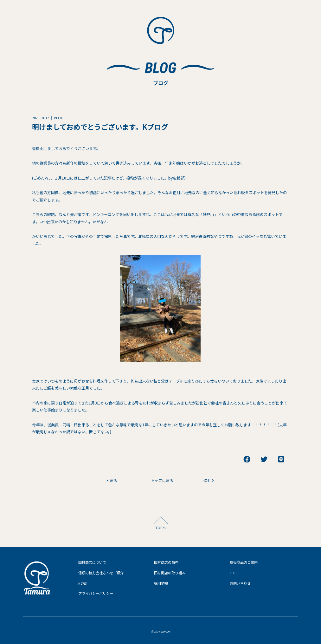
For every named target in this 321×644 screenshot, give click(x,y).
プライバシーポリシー (96, 594)
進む (209, 480)
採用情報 (161, 584)
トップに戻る (160, 480)
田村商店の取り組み (170, 573)
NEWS (82, 584)
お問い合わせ (240, 584)
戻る (112, 480)
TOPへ (160, 528)
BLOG (234, 573)
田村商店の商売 (166, 563)
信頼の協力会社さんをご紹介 (101, 573)
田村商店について (92, 563)
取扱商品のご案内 (244, 563)
